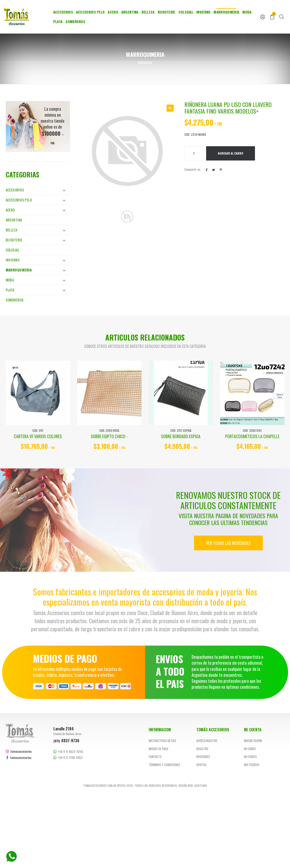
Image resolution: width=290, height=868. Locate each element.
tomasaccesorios (19, 751)
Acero (113, 12)
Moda (247, 12)
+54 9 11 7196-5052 (68, 757)
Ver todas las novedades (228, 543)
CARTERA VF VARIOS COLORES (38, 436)
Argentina (130, 12)
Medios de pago (158, 749)
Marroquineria (226, 12)
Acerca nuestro (207, 741)
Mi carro (250, 749)
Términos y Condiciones (164, 765)
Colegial (186, 12)
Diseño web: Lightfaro (193, 785)
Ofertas (201, 765)
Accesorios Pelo (90, 12)
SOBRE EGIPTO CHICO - (109, 436)
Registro (202, 749)
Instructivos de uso (162, 741)
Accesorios (63, 12)
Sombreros (75, 21)
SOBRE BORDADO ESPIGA (181, 436)
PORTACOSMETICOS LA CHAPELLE (252, 436)
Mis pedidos (252, 765)
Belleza (148, 12)
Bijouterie (167, 12)
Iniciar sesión (253, 741)
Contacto (155, 757)
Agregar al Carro (231, 153)
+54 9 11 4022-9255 (68, 752)
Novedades (203, 757)
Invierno (203, 12)
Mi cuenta (250, 757)
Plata (58, 21)
